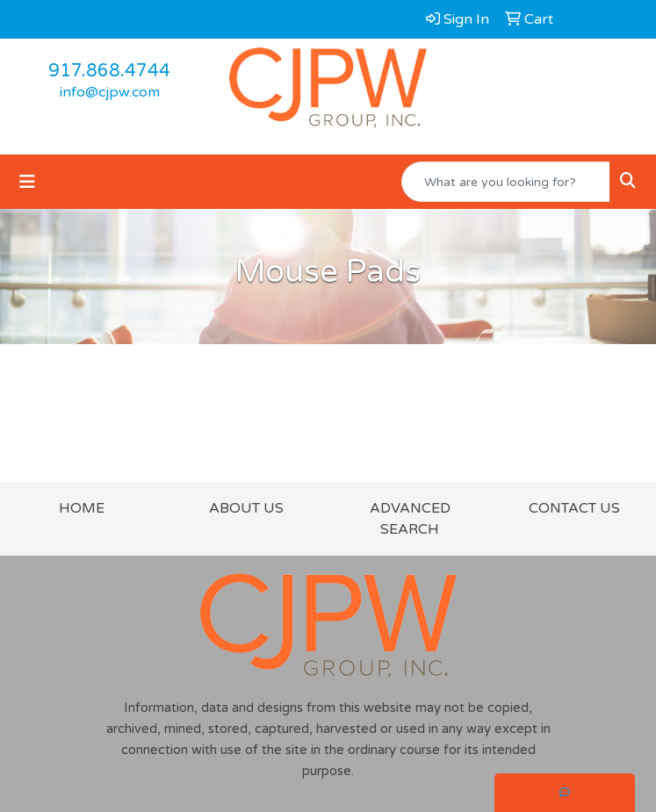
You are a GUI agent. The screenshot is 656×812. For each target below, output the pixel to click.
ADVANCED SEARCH (410, 519)
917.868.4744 (109, 71)
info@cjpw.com (110, 92)
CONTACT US (574, 508)
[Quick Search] (506, 182)
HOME (82, 508)
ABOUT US (246, 508)
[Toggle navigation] (27, 182)
